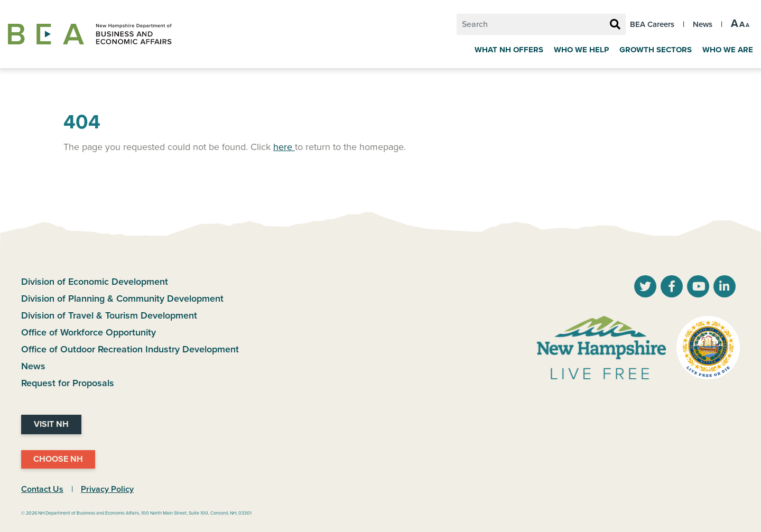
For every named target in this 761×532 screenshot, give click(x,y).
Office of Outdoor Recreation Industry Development (130, 349)
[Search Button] (615, 25)
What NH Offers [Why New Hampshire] (509, 50)
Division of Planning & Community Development (122, 298)
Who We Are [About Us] (728, 50)
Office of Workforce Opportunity (89, 332)
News (703, 24)
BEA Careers (652, 24)
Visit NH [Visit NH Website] (51, 424)
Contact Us (42, 489)
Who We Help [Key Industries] (581, 50)
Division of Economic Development (95, 282)
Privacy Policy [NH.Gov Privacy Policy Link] (107, 489)
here (284, 147)
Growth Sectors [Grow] (656, 50)
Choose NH (58, 459)
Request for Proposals (68, 383)
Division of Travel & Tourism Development (109, 315)
